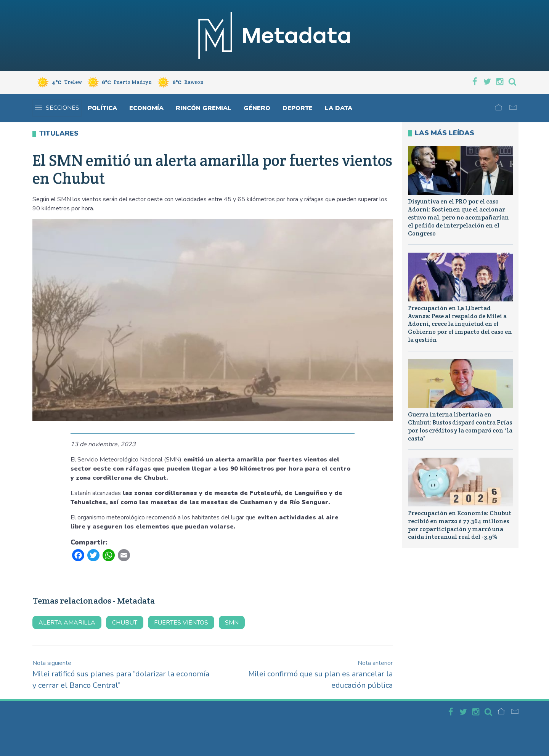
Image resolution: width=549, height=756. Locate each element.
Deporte (298, 108)
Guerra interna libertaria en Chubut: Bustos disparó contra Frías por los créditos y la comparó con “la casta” (460, 426)
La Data (339, 108)
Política (102, 108)
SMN (232, 623)
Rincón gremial (204, 108)
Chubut (125, 623)
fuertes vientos (181, 623)
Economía (146, 108)
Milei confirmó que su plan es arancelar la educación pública (320, 675)
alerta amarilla (67, 623)
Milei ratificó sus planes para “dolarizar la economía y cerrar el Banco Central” (121, 675)
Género (257, 108)
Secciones (57, 108)
